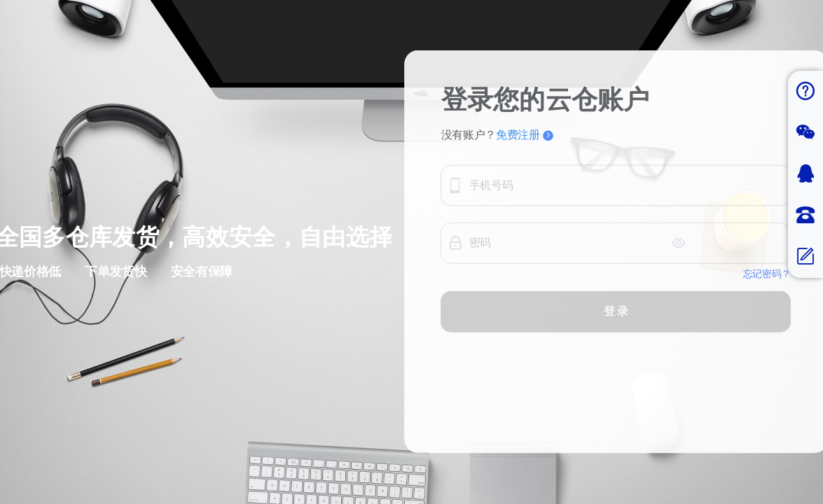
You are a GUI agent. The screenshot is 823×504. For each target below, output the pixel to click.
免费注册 (618, 129)
